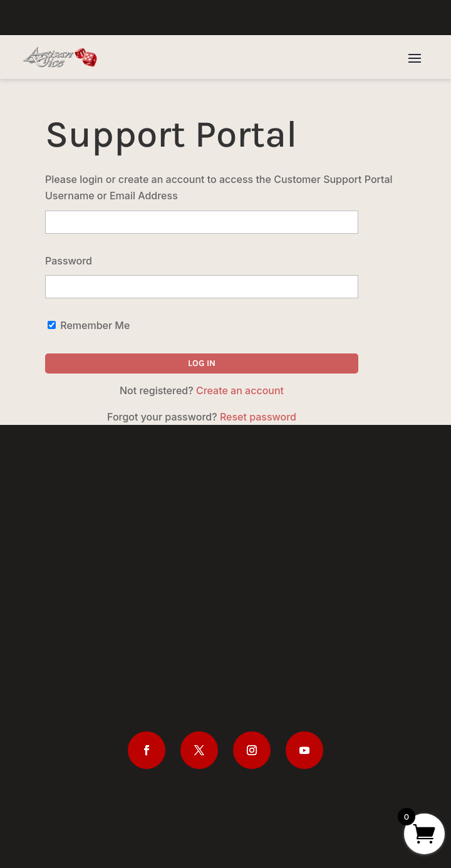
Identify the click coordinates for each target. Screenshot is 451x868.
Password (69, 261)
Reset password (258, 417)
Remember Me (89, 325)
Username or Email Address (111, 196)
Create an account (240, 390)
